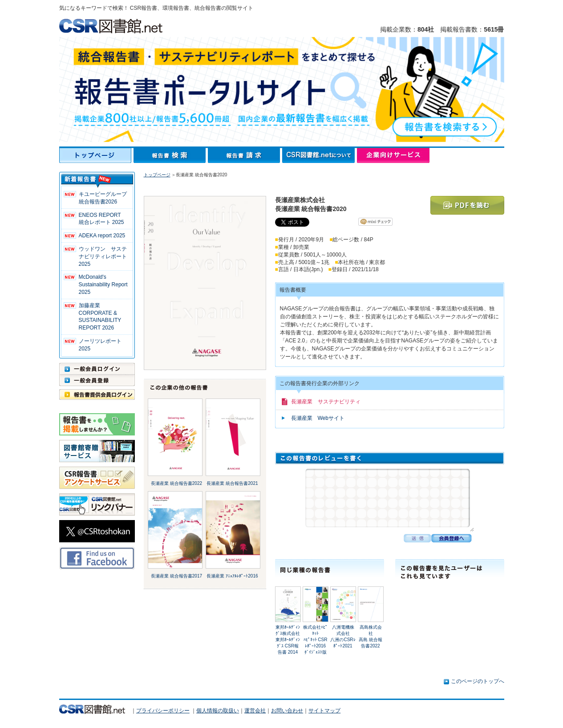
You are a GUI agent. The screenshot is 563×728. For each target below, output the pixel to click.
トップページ (96, 155)
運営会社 (255, 711)
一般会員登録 (97, 380)
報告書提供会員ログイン (97, 395)
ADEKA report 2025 (102, 236)
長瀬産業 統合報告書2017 (176, 576)
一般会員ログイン (97, 369)
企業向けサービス (393, 155)
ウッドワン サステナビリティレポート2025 (103, 256)
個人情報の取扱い (218, 711)
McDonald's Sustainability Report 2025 (103, 285)
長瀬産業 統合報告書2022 (176, 483)
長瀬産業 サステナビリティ (326, 402)
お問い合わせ (287, 711)
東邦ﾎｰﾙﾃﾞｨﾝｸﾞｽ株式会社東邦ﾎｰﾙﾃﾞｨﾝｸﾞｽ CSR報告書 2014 (288, 640)
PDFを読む (467, 205)
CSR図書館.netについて (320, 155)
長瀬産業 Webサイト (318, 418)
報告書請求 (245, 155)
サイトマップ (324, 711)
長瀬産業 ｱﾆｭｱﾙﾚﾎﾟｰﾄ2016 (232, 576)
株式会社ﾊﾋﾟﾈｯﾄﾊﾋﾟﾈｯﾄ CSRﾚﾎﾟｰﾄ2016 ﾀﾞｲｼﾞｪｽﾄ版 (315, 640)
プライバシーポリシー (163, 711)
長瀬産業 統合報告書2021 (232, 483)
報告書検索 (171, 155)
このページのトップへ (478, 681)
